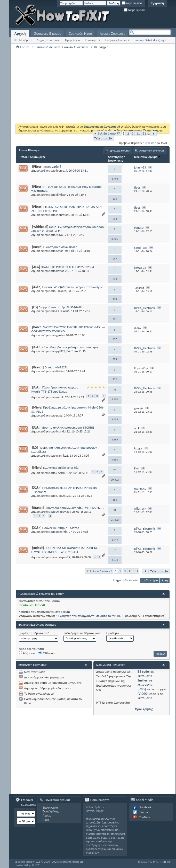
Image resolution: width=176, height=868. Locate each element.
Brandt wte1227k (56, 367)
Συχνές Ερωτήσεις (49, 40)
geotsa (60, 335)
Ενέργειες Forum (116, 40)
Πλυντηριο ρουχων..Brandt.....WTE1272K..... (74, 508)
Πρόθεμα (113, 633)
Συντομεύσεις (143, 40)
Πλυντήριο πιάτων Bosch (60, 247)
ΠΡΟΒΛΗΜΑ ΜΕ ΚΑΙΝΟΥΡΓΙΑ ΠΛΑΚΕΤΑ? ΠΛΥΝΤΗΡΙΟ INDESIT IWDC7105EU (65, 550)
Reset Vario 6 (52, 167)
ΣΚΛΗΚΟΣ (62, 473)
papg (59, 415)
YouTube (145, 817)
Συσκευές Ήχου (80, 34)
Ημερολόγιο (72, 40)
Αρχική (20, 34)
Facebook (145, 807)
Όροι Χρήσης (144, 709)
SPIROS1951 (64, 496)
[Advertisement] (108, 44)
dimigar (61, 195)
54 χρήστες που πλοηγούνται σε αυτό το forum (88, 616)
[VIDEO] (143, 694)
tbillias (60, 371)
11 (138, 133)
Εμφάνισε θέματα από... (35, 633)
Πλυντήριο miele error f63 (61, 468)
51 (144, 133)
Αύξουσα (27, 653)
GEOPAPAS (63, 311)
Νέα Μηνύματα (23, 40)
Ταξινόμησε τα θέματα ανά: (82, 633)
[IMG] (142, 689)
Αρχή (165, 580)
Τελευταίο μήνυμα (147, 157)
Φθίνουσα (47, 653)
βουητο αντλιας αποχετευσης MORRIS (68, 427)
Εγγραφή (157, 3)
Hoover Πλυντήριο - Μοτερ (61, 528)
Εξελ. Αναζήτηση (157, 40)
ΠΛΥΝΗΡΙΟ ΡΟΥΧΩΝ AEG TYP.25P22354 (67, 267)
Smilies (142, 680)
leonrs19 (62, 171)
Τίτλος (23, 157)
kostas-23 (62, 271)
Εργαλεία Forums (120, 151)
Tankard (61, 291)
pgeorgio (62, 532)
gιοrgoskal (63, 215)
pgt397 (61, 351)
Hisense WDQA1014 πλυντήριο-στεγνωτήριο (73, 287)
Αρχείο (47, 816)
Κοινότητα (91, 40)
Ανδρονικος (63, 512)
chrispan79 (63, 557)
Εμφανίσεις (115, 161)
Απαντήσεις (115, 157)
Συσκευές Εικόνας (48, 34)
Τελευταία (103, 138)
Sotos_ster (63, 251)
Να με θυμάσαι (132, 3)
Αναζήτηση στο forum (152, 151)
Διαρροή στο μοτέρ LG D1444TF (60, 307)
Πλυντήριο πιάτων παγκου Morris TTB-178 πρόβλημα (55, 389)
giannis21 (62, 456)
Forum (25, 47)
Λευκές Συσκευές (112, 34)
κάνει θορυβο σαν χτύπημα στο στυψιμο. (70, 347)
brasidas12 (63, 431)
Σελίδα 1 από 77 (109, 133)
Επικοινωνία (50, 808)
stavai (60, 235)
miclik (60, 397)
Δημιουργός (38, 157)
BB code (143, 672)
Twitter (144, 812)
